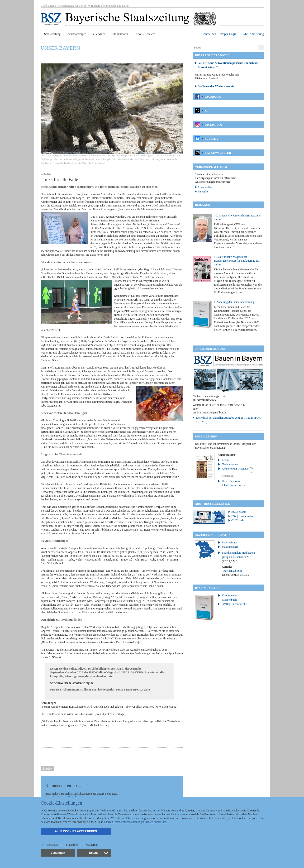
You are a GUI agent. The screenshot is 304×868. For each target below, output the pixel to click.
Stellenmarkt (120, 34)
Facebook (213, 97)
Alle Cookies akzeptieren (76, 831)
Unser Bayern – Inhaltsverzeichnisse (233, 483)
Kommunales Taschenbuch (229, 598)
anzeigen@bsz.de (216, 412)
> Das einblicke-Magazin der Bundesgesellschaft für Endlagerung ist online (236, 261)
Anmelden (209, 34)
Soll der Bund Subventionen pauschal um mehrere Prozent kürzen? (228, 65)
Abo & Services (145, 34)
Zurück (47, 769)
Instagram (214, 125)
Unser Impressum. (157, 822)
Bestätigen (58, 853)
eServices (99, 34)
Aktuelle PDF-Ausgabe (235, 469)
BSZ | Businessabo (242, 516)
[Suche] (225, 48)
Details (98, 853)
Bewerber (203, 192)
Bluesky (211, 139)
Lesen (225, 460)
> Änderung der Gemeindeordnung (234, 302)
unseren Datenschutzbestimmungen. (125, 822)
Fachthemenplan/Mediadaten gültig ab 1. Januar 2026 (238, 557)
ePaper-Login (228, 34)
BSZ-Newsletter (218, 153)
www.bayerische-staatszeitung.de (72, 683)
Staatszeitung (52, 34)
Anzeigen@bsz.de (232, 571)
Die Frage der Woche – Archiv (216, 86)
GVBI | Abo (238, 520)
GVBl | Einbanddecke (234, 604)
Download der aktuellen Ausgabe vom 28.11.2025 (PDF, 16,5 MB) (228, 420)
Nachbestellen (230, 464)
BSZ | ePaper (239, 512)
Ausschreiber (205, 187)
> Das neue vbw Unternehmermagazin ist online (238, 217)
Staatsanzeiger (77, 34)
